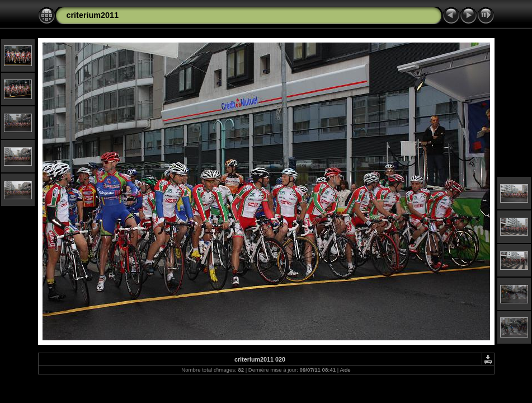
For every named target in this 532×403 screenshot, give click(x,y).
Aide (345, 370)
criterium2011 (93, 15)
